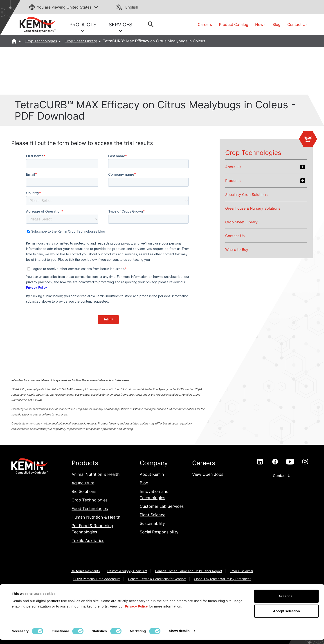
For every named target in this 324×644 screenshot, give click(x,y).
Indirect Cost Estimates (78, 587)
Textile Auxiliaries (88, 541)
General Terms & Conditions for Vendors (157, 579)
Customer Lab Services (162, 506)
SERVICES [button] (120, 27)
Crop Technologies (41, 41)
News (260, 25)
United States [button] (79, 7)
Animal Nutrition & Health (96, 474)
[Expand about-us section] (303, 167)
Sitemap (257, 587)
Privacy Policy (233, 587)
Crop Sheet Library (81, 41)
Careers (205, 25)
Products (233, 181)
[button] (96, 8)
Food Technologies (90, 509)
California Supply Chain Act (127, 571)
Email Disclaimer (242, 571)
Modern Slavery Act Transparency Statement (182, 587)
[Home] (14, 41)
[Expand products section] (303, 181)
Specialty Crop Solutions (246, 195)
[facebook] (275, 462)
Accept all (287, 600)
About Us (233, 167)
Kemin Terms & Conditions (122, 587)
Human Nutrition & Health (96, 517)
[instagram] (305, 462)
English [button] (132, 7)
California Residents (85, 571)
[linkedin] (260, 462)
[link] (38, 24)
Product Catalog (234, 25)
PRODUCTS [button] (83, 27)
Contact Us (297, 25)
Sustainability (152, 523)
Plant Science (153, 515)
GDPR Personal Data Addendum (97, 579)
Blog (276, 25)
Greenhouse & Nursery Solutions (253, 208)
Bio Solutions (84, 491)
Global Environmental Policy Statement (222, 579)
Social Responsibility (159, 532)
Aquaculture (83, 483)
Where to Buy (237, 249)
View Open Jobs (208, 474)
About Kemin (152, 474)
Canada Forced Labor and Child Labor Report (189, 571)
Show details (179, 635)
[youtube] (290, 462)
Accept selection (286, 615)
